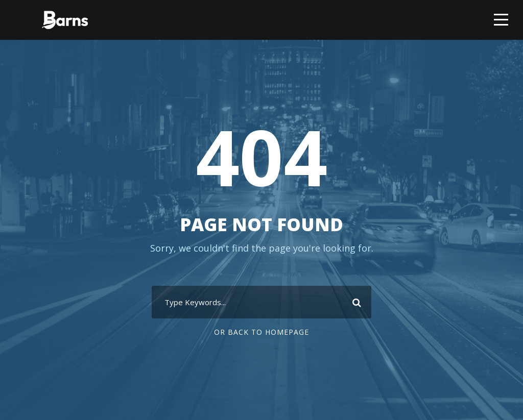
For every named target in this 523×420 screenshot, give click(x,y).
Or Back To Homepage (261, 332)
